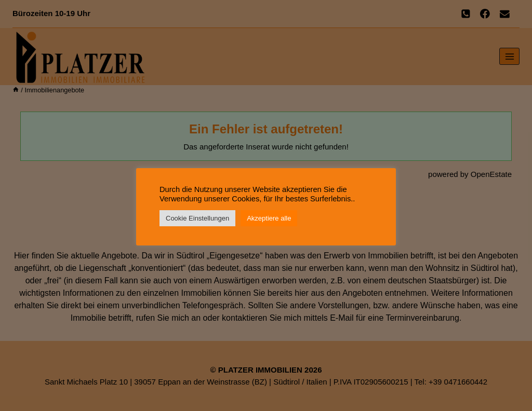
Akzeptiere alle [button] (269, 218)
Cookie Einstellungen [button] (197, 218)
